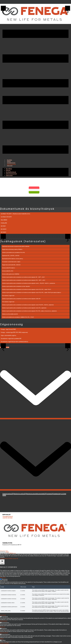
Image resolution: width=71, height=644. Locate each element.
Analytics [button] (3, 627)
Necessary (5, 579)
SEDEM (7, 552)
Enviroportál (49, 494)
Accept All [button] (15, 559)
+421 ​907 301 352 (7, 518)
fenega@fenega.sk (8, 516)
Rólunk (8, 170)
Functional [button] (3, 615)
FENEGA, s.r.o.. (13, 553)
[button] (3, 236)
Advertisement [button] (4, 633)
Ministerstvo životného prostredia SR (36, 494)
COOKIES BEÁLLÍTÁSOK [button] (4, 551)
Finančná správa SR (8, 494)
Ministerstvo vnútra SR (20, 494)
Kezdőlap (9, 169)
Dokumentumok (11, 174)
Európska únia (57, 494)
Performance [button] (4, 621)
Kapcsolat (10, 166)
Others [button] (2, 639)
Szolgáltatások (11, 172)
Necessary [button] (3, 578)
